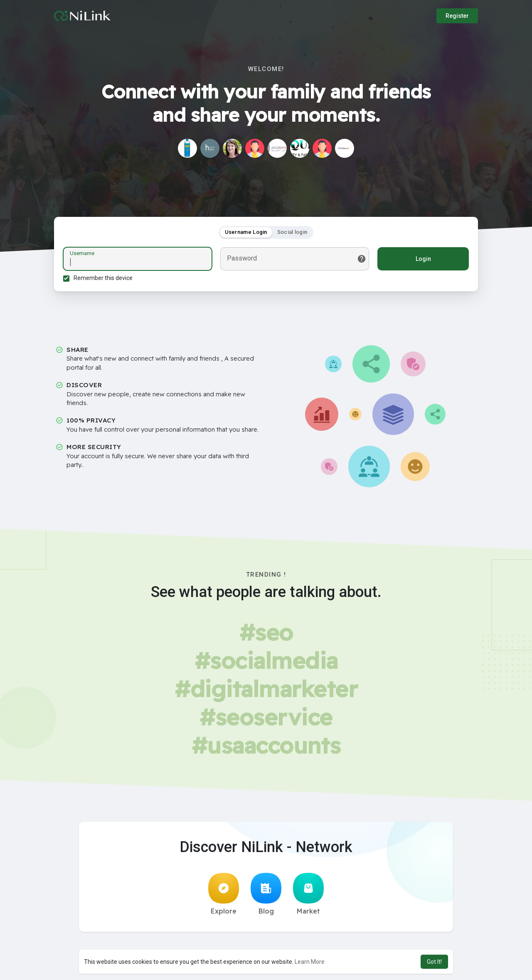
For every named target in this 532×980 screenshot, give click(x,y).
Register (457, 16)
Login (422, 260)
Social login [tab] (292, 233)
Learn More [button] (310, 962)
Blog (266, 896)
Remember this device (104, 279)
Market (308, 896)
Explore (224, 896)
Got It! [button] (434, 962)
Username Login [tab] (246, 233)
